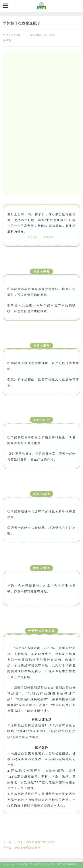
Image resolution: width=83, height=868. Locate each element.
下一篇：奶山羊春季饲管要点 (22, 848)
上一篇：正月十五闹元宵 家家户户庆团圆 (29, 842)
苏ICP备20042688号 (68, 864)
